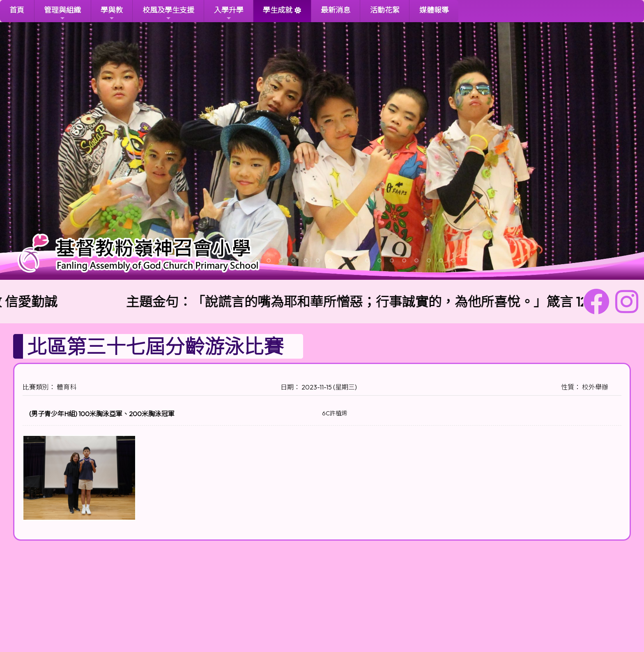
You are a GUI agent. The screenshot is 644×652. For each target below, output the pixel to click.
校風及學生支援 (168, 13)
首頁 (17, 10)
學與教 (112, 13)
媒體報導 (434, 10)
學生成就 (278, 10)
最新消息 (336, 10)
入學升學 (229, 13)
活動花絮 (385, 10)
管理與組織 (62, 13)
